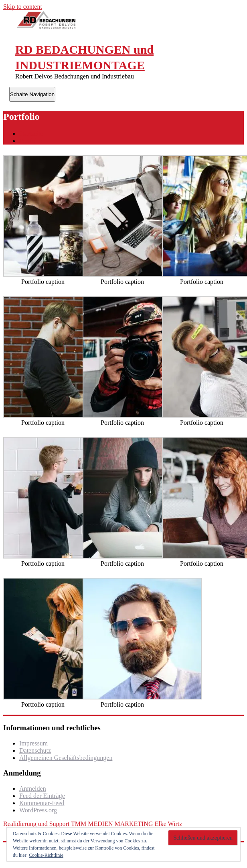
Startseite (31, 134)
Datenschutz (35, 750)
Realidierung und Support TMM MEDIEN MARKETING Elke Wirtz (93, 824)
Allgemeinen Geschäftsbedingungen (66, 758)
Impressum (33, 743)
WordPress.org (38, 810)
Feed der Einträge (42, 796)
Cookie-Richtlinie (46, 855)
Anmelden (33, 789)
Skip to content (23, 7)
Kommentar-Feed (42, 803)
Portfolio (31, 141)
